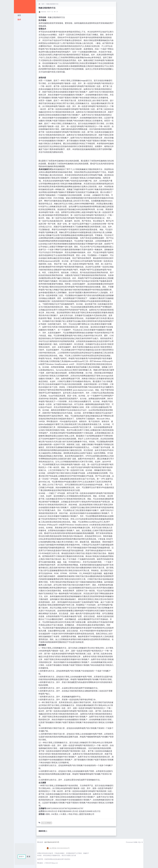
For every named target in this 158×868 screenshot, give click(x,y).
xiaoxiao (44, 12)
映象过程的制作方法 (52, 4)
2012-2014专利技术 (46, 823)
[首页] (39, 4)
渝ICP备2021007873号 (52, 842)
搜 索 (28, 857)
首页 (19, 15)
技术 (19, 20)
